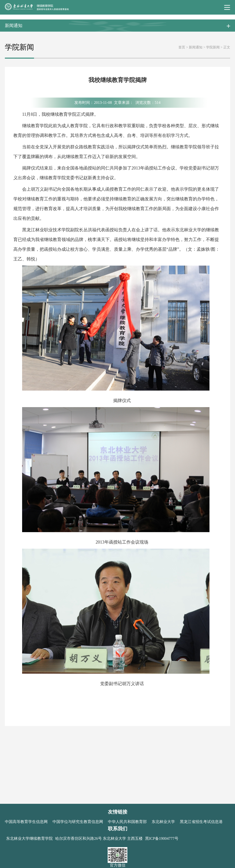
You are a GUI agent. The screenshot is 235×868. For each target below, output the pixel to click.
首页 (182, 47)
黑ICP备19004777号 (162, 838)
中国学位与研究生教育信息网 (78, 822)
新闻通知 (196, 47)
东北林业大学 (163, 822)
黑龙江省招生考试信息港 (201, 822)
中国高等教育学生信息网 (26, 822)
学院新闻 (213, 47)
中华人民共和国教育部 (127, 822)
